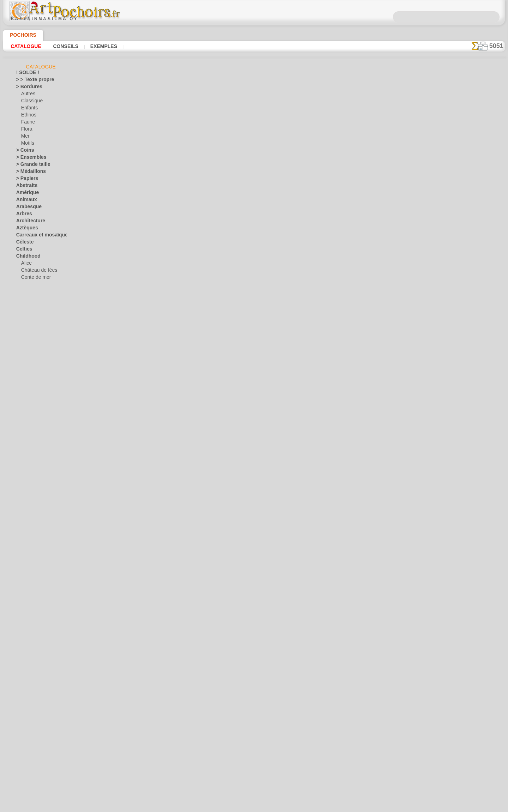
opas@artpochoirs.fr (254, 385)
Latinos (24, 497)
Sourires (24, 638)
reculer (254, 247)
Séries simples (30, 610)
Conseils (60, 46)
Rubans (24, 603)
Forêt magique (35, 307)
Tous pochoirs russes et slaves (253, 263)
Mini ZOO (31, 335)
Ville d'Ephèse (29, 709)
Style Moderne (30, 645)
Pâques (28, 688)
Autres (28, 95)
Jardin (22, 476)
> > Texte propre (31, 81)
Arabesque (27, 208)
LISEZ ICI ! (177, 192)
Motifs (28, 144)
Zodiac (23, 716)
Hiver (21, 455)
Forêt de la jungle (38, 300)
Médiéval (25, 504)
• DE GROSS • (29, 723)
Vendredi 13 (27, 695)
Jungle (22, 483)
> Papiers (25, 180)
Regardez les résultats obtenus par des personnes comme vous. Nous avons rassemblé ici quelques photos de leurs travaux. (470, 372)
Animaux (25, 201)
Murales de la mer (34, 525)
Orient (22, 547)
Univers (24, 660)
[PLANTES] (32, 772)
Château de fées (37, 271)
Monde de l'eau (31, 518)
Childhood (26, 257)
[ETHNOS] (31, 758)
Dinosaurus (28, 377)
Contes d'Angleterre (40, 285)
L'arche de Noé (35, 328)
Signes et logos (31, 617)
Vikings (23, 702)
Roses (22, 596)
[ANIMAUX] (33, 730)
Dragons (25, 384)
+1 (276, 247)
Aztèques (25, 229)
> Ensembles (28, 158)
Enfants (29, 109)
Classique (31, 102)
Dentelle (24, 370)
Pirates (28, 356)
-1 (232, 247)
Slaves (22, 631)
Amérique (25, 194)
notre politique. (345, 806)
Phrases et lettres (33, 568)
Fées (21, 405)
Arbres (23, 215)
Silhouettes (27, 624)
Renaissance (28, 589)
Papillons (25, 561)
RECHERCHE (320, 315)
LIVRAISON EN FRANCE (274, 315)
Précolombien (29, 575)
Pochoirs (21, 35)
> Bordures (27, 88)
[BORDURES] (34, 744)
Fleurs (22, 420)
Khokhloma (27, 490)
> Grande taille (30, 166)
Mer (25, 137)
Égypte (23, 391)
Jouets (28, 321)
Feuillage (25, 413)
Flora (26, 130)
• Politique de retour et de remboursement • (254, 373)
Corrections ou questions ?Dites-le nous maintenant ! (254, 291)
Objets (23, 540)
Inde (20, 462)
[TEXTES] (30, 780)
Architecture (28, 222)
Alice (26, 264)
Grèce (22, 441)
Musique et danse (34, 533)
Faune (27, 123)
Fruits (22, 427)
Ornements (27, 554)
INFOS (206, 315)
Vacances (26, 667)
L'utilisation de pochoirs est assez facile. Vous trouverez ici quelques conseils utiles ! (470, 319)
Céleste (23, 243)
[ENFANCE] (32, 751)
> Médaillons (28, 173)
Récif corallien (30, 582)
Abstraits (25, 187)
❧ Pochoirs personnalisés (41, 787)
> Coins (23, 151)
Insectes (24, 469)
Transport (26, 652)
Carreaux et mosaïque (38, 236)
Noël (26, 681)
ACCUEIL (184, 315)
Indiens (28, 314)
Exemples (94, 46)
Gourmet (25, 434)
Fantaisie (25, 398)
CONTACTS (230, 315)
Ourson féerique (37, 349)
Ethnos (28, 116)
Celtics (23, 250)
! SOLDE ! (26, 74)
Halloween (31, 674)
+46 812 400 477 (272, 338)
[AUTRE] (30, 737)
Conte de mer (34, 278)
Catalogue (24, 46)
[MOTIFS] (31, 765)
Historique (26, 448)
